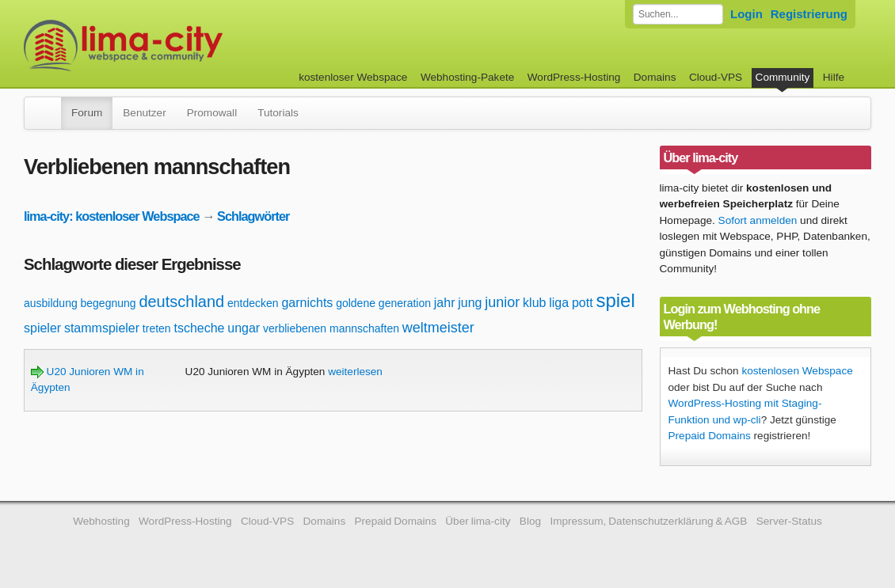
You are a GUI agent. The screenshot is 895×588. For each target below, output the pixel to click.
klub (534, 303)
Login (746, 14)
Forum (87, 113)
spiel (615, 300)
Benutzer (144, 113)
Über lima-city (478, 521)
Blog (530, 521)
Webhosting (101, 521)
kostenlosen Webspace (797, 371)
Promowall (212, 113)
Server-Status (789, 521)
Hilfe (834, 77)
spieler (42, 328)
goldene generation (383, 303)
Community (783, 77)
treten (157, 328)
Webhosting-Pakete (467, 77)
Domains (655, 77)
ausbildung (51, 303)
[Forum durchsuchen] (678, 14)
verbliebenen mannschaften (331, 328)
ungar (244, 328)
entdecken (253, 303)
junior (502, 302)
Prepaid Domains (710, 436)
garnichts (307, 303)
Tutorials (278, 113)
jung (470, 303)
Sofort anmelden (758, 220)
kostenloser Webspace (353, 77)
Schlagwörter (253, 216)
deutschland (181, 302)
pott (583, 303)
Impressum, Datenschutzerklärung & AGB (648, 521)
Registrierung (809, 14)
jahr (445, 303)
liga (559, 303)
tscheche (199, 328)
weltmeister (438, 328)
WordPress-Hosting (574, 77)
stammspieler (102, 328)
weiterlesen (355, 372)
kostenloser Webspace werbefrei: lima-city (182, 46)
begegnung (109, 303)
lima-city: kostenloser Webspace (112, 216)
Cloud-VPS (716, 77)
